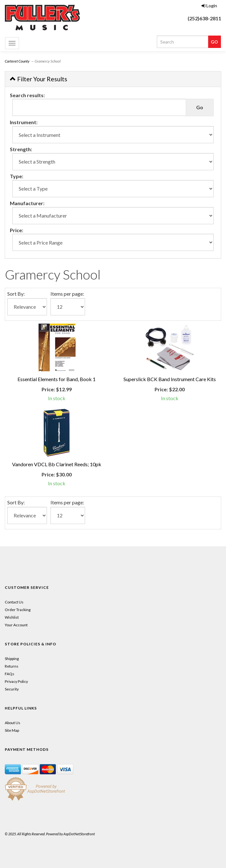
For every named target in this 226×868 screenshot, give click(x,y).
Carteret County (17, 61)
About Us (13, 723)
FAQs (10, 674)
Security (12, 689)
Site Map (12, 730)
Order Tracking (18, 610)
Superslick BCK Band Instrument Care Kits (170, 379)
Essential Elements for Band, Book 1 (56, 379)
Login (209, 6)
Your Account (16, 625)
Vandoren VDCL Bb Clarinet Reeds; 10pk (57, 464)
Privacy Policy (16, 681)
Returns (12, 666)
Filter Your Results (39, 79)
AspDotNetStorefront (79, 834)
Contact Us (14, 602)
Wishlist (12, 617)
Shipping (12, 659)
